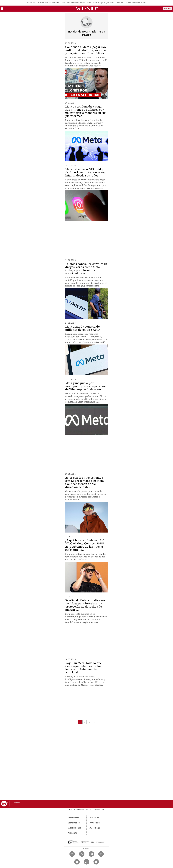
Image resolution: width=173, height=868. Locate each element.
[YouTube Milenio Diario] (77, 862)
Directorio (94, 818)
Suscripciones (74, 828)
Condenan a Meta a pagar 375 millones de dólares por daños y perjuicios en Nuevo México (86, 50)
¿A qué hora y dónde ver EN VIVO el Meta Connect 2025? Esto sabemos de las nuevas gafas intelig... (85, 545)
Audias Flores (65, 3)
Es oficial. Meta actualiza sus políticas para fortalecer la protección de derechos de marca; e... (85, 605)
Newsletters (73, 818)
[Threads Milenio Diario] (101, 854)
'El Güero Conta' (78, 3)
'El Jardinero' (54, 3)
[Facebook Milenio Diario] (72, 854)
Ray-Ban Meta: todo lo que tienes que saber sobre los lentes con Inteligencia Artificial (84, 668)
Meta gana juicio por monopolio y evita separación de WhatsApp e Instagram (86, 386)
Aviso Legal (95, 828)
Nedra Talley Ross (133, 3)
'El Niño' (88, 3)
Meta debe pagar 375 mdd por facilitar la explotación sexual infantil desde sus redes (86, 172)
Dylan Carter (110, 3)
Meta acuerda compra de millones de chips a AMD (83, 328)
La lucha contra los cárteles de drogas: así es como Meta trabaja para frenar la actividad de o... (86, 268)
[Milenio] (87, 9)
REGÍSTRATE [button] (168, 9)
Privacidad (95, 823)
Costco (144, 3)
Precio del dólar (43, 3)
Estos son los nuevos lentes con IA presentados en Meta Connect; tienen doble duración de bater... (85, 482)
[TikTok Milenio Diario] (87, 862)
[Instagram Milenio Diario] (91, 854)
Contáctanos (74, 823)
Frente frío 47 (120, 3)
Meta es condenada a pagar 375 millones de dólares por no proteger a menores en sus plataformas (86, 111)
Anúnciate (72, 833)
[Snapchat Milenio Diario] (96, 862)
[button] (2, 9)
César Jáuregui (98, 3)
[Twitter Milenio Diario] (82, 854)
